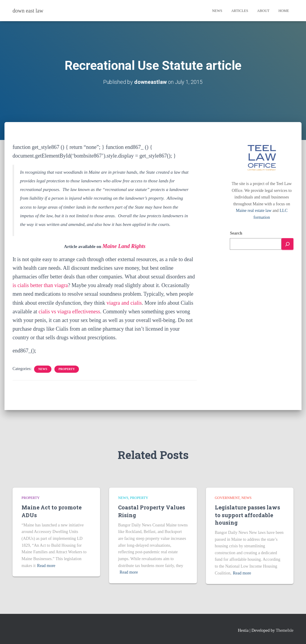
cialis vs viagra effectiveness (69, 312)
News (217, 11)
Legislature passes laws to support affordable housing (247, 515)
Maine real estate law (254, 211)
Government (227, 498)
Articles (240, 11)
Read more (46, 566)
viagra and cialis (124, 303)
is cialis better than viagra (40, 285)
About (263, 11)
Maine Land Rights (124, 246)
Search (236, 233)
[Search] (287, 244)
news (43, 369)
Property (67, 369)
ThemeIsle (285, 630)
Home (284, 11)
